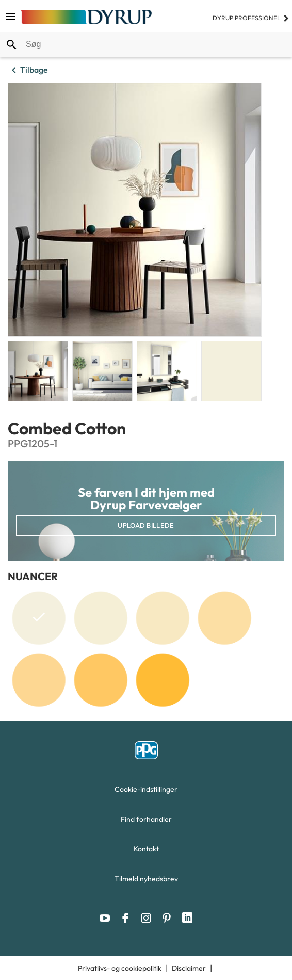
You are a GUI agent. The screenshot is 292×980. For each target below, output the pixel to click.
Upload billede (146, 525)
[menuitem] (146, 792)
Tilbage (28, 70)
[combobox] (146, 44)
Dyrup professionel (251, 18)
